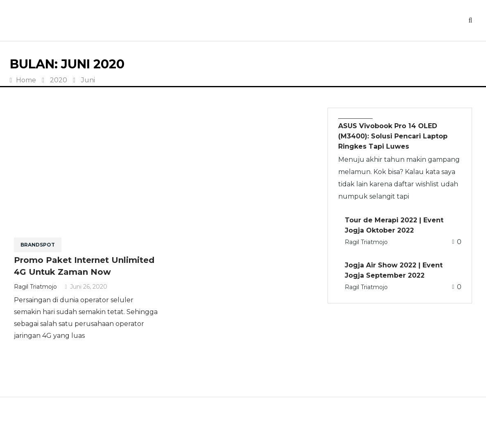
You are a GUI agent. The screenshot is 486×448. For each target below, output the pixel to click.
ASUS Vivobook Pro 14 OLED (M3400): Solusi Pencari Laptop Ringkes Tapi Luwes (393, 136)
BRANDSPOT (38, 245)
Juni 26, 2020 (86, 287)
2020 (59, 80)
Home (23, 80)
